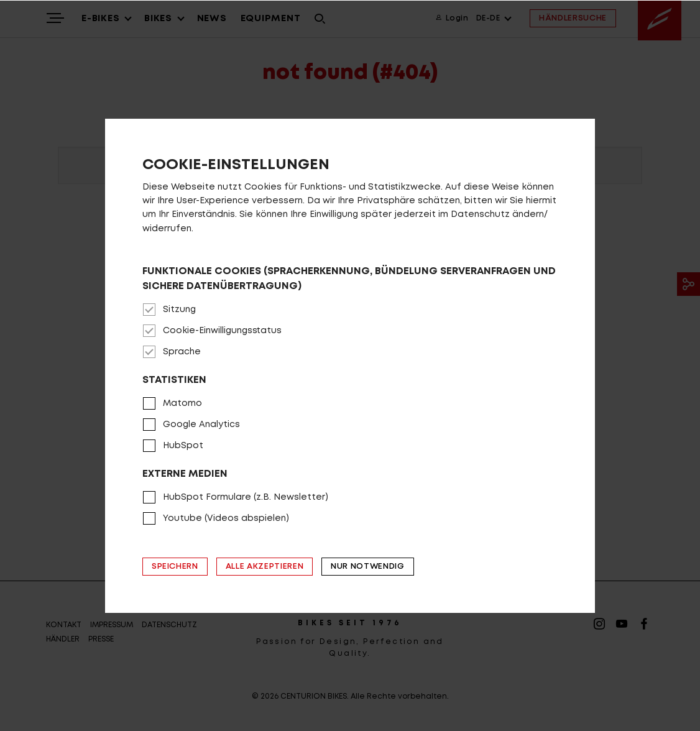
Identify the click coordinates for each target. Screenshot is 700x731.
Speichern (175, 567)
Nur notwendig (367, 567)
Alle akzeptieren (265, 567)
